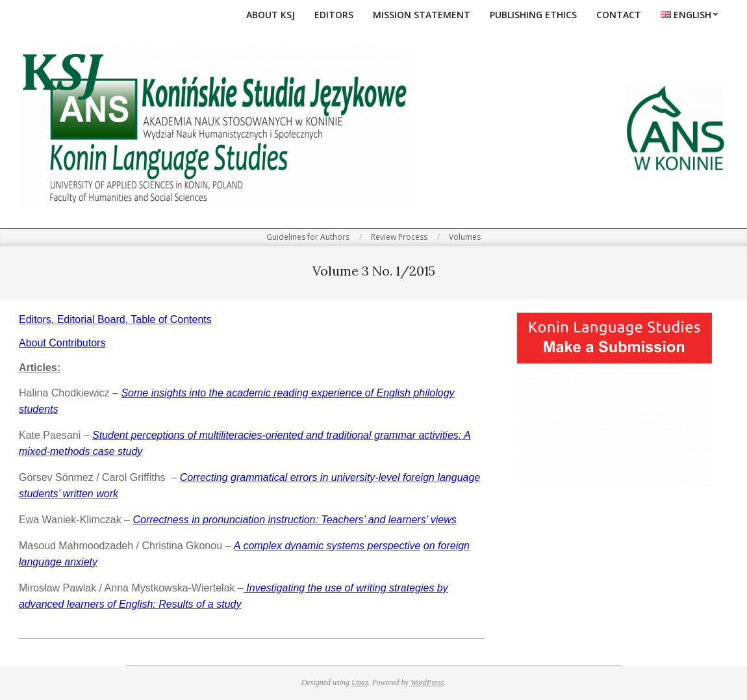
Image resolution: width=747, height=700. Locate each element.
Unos (360, 682)
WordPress (427, 682)
